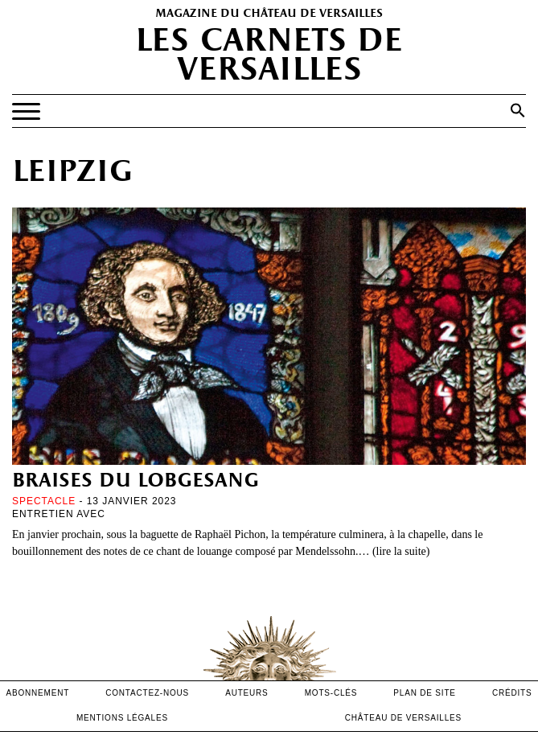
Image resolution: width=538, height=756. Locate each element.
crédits (512, 693)
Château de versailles (403, 718)
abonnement (38, 693)
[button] (518, 110)
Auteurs (246, 693)
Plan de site (424, 693)
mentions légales (122, 718)
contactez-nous (147, 693)
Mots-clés (331, 693)
